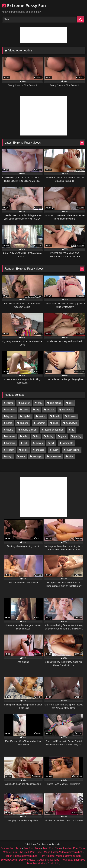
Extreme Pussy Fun (24, 6)
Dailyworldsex (27, 860)
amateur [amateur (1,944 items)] (25, 403)
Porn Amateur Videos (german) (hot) (60, 856)
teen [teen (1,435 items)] (23, 456)
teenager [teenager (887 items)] (37, 456)
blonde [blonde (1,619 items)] (57, 416)
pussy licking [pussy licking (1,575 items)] (73, 450)
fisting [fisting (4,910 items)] (50, 436)
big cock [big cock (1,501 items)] (11, 416)
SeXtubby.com (9, 860)
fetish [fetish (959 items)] (25, 436)
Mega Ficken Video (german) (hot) (63, 852)
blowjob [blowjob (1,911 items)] (72, 416)
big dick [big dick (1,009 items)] (27, 416)
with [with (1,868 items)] (71, 456)
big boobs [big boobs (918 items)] (67, 410)
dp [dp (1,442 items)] (73, 430)
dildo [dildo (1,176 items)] (55, 423)
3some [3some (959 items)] (10, 403)
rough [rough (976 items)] (9, 456)
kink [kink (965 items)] (26, 443)
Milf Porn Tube (34, 852)
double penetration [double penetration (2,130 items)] (54, 430)
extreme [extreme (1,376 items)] (10, 436)
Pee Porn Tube (32, 848)
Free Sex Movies (36, 863)
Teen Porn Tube (52, 848)
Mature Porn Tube (13, 852)
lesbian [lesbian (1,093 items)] (39, 443)
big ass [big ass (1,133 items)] (51, 410)
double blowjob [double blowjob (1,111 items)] (29, 430)
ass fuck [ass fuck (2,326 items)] (11, 410)
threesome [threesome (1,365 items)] (55, 456)
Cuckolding (54, 863)
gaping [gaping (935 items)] (78, 436)
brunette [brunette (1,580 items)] (24, 423)
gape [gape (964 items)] (64, 436)
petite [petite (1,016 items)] (25, 450)
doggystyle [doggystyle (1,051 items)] (71, 423)
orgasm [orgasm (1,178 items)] (10, 450)
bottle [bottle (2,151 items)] (9, 423)
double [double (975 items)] (10, 430)
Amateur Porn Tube (74, 848)
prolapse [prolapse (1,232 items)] (40, 450)
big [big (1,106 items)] (37, 410)
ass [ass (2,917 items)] (71, 403)
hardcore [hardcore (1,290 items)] (11, 443)
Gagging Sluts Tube (48, 860)
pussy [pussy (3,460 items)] (55, 450)
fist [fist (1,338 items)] (38, 436)
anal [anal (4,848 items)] (40, 403)
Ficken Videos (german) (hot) (21, 856)
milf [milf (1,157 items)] (53, 443)
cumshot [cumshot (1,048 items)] (41, 423)
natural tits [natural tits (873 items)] (68, 443)
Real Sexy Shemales (73, 860)
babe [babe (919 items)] (25, 410)
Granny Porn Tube (11, 848)
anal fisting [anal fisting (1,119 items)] (56, 403)
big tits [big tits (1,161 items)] (42, 416)
